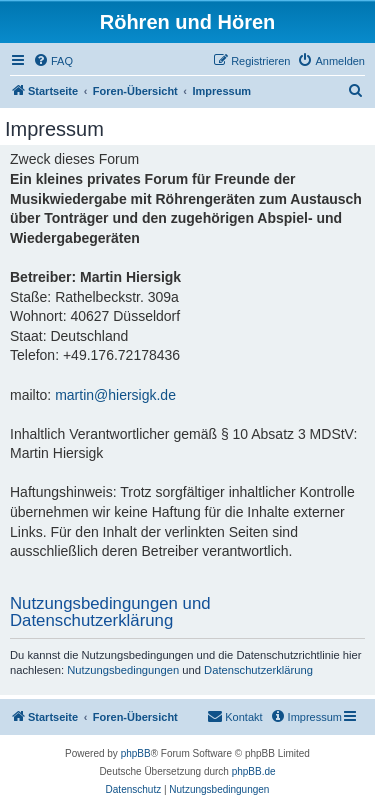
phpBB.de (254, 771)
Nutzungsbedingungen (123, 670)
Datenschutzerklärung (258, 670)
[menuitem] (53, 61)
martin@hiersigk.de (115, 395)
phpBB (136, 753)
